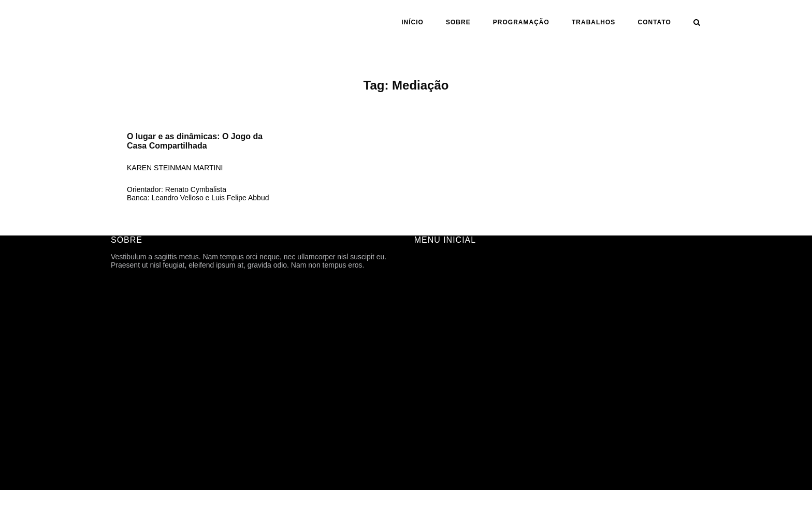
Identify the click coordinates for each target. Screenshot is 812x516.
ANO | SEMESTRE (445, 361)
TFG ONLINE (436, 419)
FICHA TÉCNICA (442, 289)
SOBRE (458, 22)
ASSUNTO (432, 390)
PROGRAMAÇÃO (521, 22)
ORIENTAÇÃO (438, 376)
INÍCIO (412, 22)
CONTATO (655, 22)
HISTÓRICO (434, 303)
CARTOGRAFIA (440, 405)
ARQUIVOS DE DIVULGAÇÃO (464, 332)
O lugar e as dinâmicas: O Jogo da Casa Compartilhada (195, 141)
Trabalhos (593, 22)
